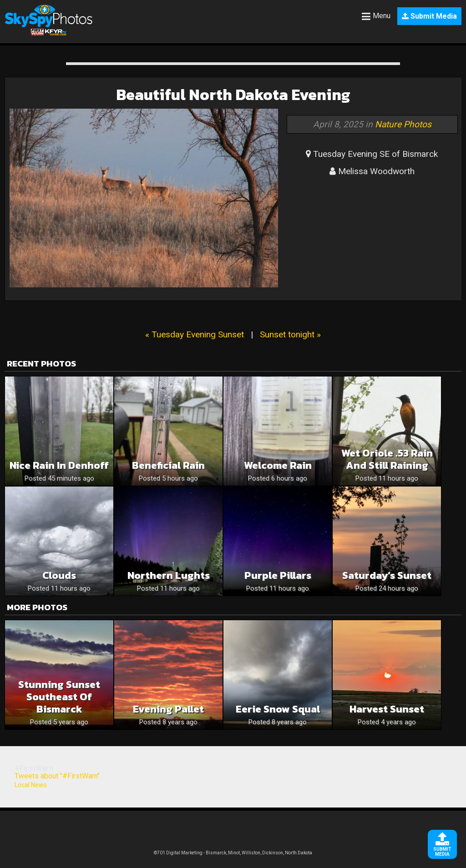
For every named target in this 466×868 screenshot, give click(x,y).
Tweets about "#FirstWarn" (57, 776)
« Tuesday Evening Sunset (195, 334)
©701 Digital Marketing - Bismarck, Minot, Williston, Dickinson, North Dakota (233, 853)
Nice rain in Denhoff (59, 465)
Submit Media (429, 16)
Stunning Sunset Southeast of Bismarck (59, 697)
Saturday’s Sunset (387, 575)
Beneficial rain (168, 465)
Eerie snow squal (278, 709)
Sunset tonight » (290, 334)
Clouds (59, 575)
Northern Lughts (169, 575)
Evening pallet (168, 709)
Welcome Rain (278, 465)
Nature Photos (403, 124)
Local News (31, 785)
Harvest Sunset (387, 709)
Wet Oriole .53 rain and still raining (387, 459)
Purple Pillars (278, 575)
